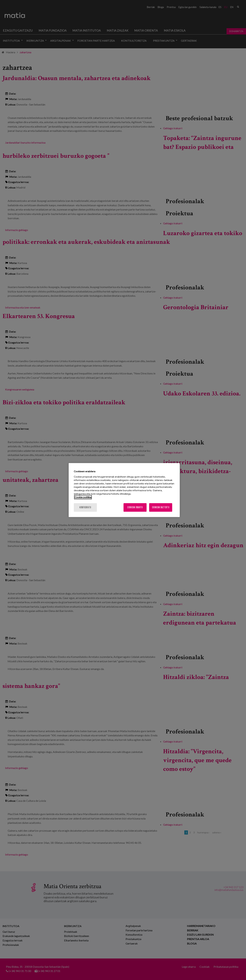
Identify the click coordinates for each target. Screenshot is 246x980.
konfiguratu (85, 507)
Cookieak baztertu (161, 507)
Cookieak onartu (135, 507)
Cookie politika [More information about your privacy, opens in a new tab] (83, 497)
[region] (124, 490)
